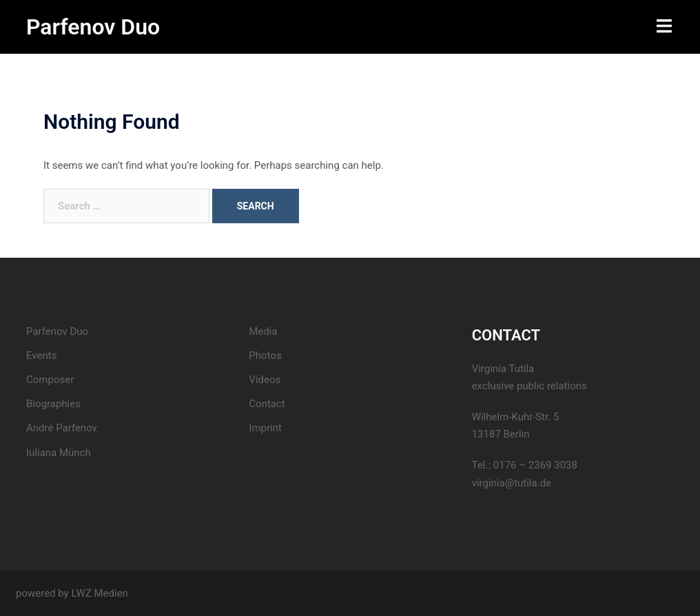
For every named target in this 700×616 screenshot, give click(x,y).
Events (41, 356)
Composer (50, 380)
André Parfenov (62, 428)
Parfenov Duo (93, 27)
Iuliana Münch (59, 453)
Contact (267, 404)
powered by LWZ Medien (72, 593)
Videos (265, 380)
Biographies (53, 404)
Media (263, 331)
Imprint (265, 428)
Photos (265, 356)
